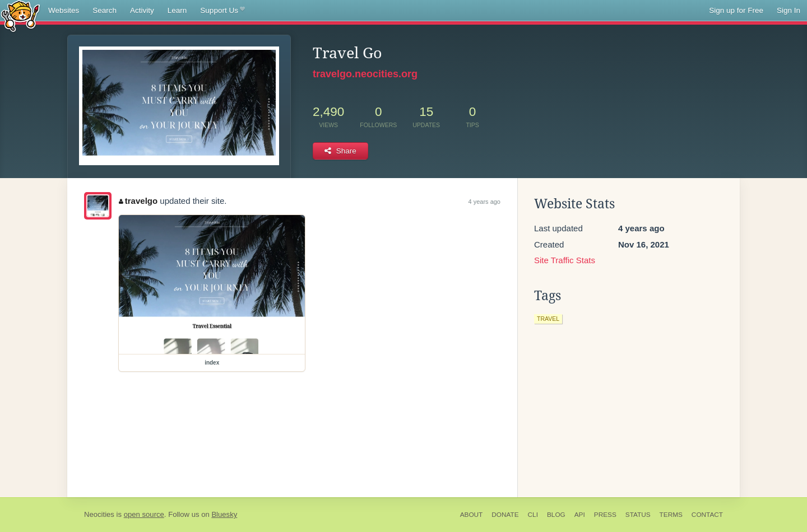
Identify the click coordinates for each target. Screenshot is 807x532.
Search (105, 10)
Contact (707, 515)
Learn (177, 10)
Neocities (99, 514)
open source (144, 514)
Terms (671, 515)
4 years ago (484, 202)
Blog (556, 515)
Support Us (222, 11)
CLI (533, 515)
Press (605, 515)
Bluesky (224, 514)
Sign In (789, 10)
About (472, 515)
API (580, 515)
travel (548, 319)
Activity (142, 10)
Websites (64, 10)
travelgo (138, 201)
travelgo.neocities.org (365, 74)
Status (638, 515)
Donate (505, 515)
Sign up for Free (736, 10)
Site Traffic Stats (565, 260)
